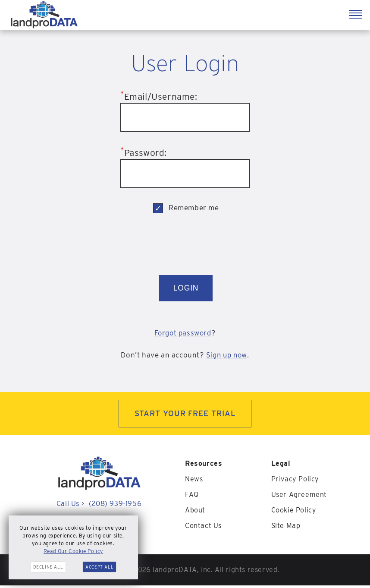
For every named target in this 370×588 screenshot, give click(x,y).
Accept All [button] (99, 567)
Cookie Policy (294, 513)
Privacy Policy (295, 482)
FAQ (192, 497)
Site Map (286, 528)
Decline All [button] (48, 567)
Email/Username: (159, 96)
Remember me (194, 208)
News (194, 482)
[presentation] (186, 246)
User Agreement (299, 497)
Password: (144, 153)
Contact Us (203, 528)
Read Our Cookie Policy (73, 551)
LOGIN (186, 289)
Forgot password (183, 335)
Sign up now (227, 357)
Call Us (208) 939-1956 (99, 506)
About (195, 513)
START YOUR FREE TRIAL (185, 416)
